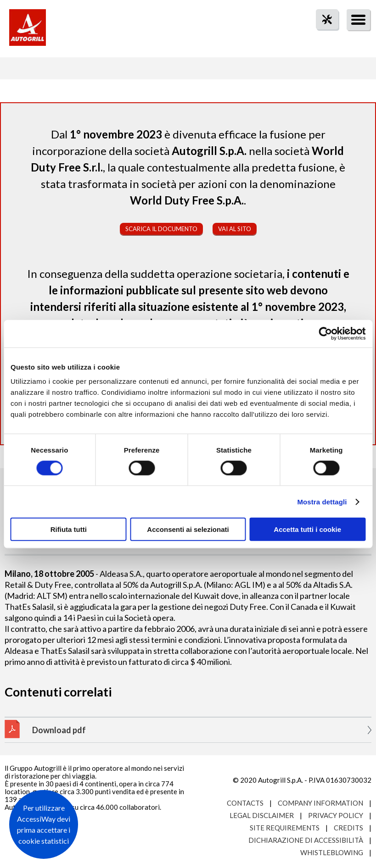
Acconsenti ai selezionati (188, 529)
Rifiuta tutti (69, 529)
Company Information (320, 803)
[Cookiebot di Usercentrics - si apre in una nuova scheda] (325, 333)
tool (322, 36)
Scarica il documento (161, 229)
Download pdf (59, 730)
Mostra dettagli (322, 501)
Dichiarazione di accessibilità (306, 840)
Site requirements (285, 828)
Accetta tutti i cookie (307, 529)
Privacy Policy (336, 815)
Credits (348, 828)
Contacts (245, 803)
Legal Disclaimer (262, 815)
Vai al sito (235, 229)
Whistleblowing (332, 852)
